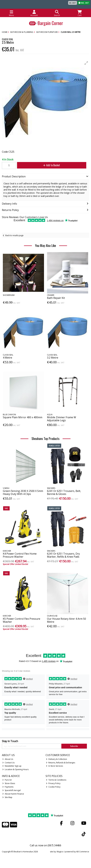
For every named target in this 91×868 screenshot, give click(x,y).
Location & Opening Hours (15, 769)
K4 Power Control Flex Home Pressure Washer (20, 555)
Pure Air (7, 780)
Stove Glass (9, 783)
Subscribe (74, 746)
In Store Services (54, 766)
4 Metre (7, 358)
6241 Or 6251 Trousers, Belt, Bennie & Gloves (64, 492)
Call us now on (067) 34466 (45, 845)
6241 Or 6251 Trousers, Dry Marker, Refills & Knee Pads (63, 555)
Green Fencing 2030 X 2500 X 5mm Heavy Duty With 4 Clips (23, 492)
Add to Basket (52, 165)
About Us (8, 759)
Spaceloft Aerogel (12, 790)
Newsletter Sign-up (12, 766)
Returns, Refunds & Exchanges (61, 763)
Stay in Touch (10, 741)
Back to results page (14, 235)
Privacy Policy (53, 783)
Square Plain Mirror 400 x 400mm (23, 417)
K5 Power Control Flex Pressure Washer (22, 620)
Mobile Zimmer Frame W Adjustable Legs (62, 419)
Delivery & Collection (57, 759)
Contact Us (8, 763)
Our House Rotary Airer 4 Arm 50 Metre (66, 620)
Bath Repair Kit (56, 298)
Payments (8, 787)
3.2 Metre (53, 358)
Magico (60, 852)
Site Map (7, 797)
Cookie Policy (53, 787)
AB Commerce (83, 852)
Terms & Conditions (56, 780)
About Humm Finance (13, 794)
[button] (86, 63)
